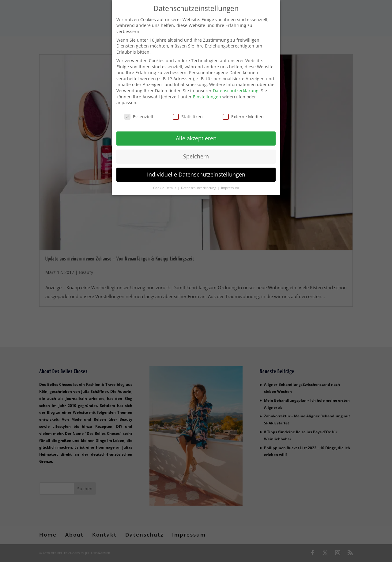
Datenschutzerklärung (236, 90)
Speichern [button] (196, 155)
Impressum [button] (230, 187)
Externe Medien (243, 116)
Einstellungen (207, 96)
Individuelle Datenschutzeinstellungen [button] (196, 173)
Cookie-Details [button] (165, 187)
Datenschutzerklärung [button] (199, 187)
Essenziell (139, 116)
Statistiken (188, 116)
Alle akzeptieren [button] (196, 137)
